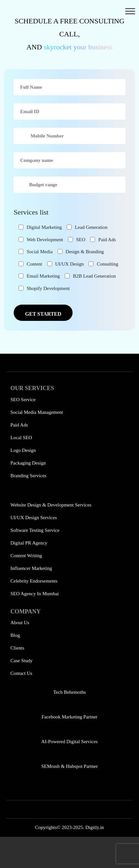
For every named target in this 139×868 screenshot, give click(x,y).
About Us (20, 623)
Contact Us (21, 673)
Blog (15, 635)
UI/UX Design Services (34, 518)
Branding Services (28, 476)
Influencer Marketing (31, 568)
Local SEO (21, 438)
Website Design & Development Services (51, 505)
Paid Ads (19, 425)
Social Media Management (37, 412)
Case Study (21, 661)
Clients (17, 648)
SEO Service (23, 400)
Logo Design (23, 450)
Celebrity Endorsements (34, 581)
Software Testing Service (35, 530)
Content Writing (26, 556)
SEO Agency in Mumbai (35, 594)
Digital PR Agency (29, 543)
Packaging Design (28, 463)
